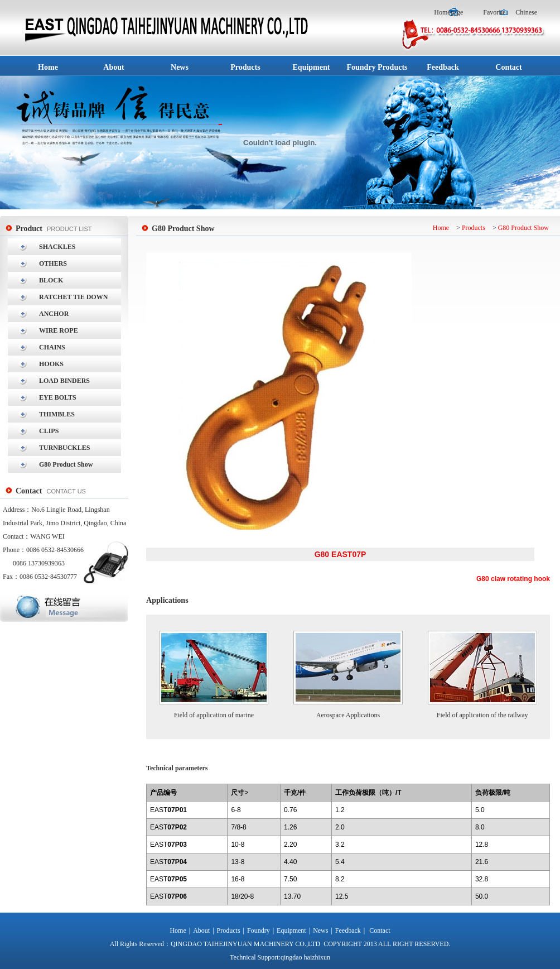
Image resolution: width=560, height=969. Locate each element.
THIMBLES (57, 414)
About (201, 930)
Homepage (449, 12)
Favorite (494, 12)
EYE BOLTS (58, 397)
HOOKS (51, 364)
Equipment (291, 930)
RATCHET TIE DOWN (73, 297)
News (320, 930)
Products (474, 228)
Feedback (348, 930)
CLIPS (49, 431)
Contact (380, 930)
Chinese (526, 12)
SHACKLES (57, 247)
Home (441, 228)
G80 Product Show (523, 228)
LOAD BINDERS (64, 381)
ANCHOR (54, 314)
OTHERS (53, 263)
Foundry (259, 930)
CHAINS (52, 347)
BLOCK (51, 280)
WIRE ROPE (59, 330)
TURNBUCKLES (64, 448)
